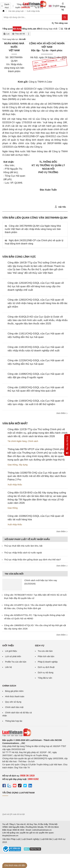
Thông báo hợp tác (14, 721)
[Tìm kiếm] (65, 17)
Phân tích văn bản (46, 656)
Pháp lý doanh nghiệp (48, 662)
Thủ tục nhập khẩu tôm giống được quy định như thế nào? (32, 560)
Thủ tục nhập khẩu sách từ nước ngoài (23, 553)
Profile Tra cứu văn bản (16, 662)
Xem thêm (62, 413)
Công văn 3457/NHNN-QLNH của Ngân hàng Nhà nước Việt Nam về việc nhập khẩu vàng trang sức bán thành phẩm (33, 229)
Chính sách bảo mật (14, 707)
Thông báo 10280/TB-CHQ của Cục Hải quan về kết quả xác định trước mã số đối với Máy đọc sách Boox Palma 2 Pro (37, 476)
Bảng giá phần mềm (14, 691)
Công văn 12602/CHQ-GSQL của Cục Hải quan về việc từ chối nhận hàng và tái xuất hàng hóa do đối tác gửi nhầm (38, 303)
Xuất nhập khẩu (15, 485)
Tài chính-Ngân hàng (17, 441)
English (53, 6)
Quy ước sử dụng (13, 702)
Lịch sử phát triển (13, 656)
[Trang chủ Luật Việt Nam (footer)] (35, 732)
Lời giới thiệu (11, 651)
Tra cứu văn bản (45, 651)
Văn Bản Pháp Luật (11, 839)
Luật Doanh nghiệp (30, 839)
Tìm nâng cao (60, 23)
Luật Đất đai (46, 839)
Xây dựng (23, 465)
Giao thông (13, 465)
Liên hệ (8, 667)
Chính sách (33, 441)
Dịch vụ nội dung (46, 673)
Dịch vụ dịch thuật (46, 667)
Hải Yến (60, 207)
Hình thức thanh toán (15, 696)
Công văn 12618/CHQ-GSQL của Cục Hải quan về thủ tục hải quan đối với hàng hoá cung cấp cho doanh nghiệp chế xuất (36, 286)
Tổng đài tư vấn (45, 678)
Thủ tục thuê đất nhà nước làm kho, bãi (23, 546)
